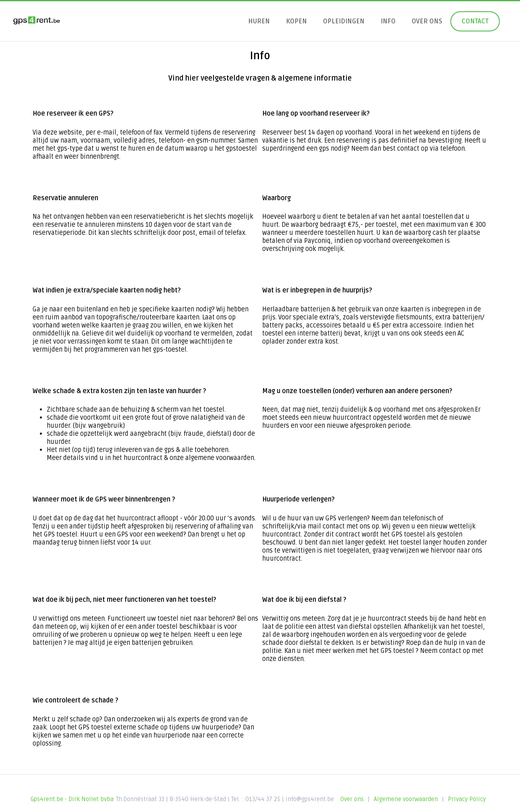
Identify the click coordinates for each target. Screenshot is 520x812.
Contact (475, 21)
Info (388, 21)
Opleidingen (344, 21)
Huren (259, 21)
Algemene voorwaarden (406, 799)
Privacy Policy (467, 799)
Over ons (427, 21)
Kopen (296, 21)
